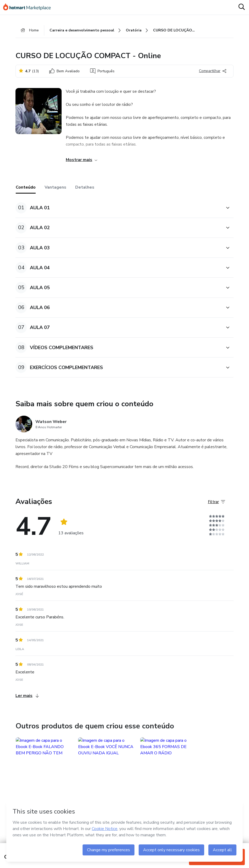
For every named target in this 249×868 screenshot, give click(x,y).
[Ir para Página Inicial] (29, 7)
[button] (119, 208)
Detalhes (85, 187)
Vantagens (55, 187)
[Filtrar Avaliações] (216, 502)
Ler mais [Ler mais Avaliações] (27, 696)
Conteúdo (26, 187)
